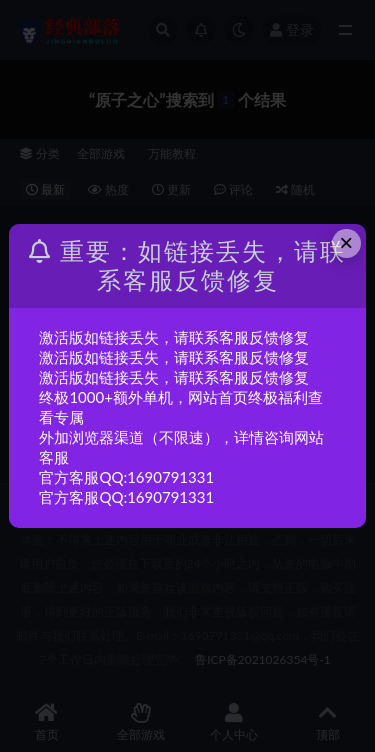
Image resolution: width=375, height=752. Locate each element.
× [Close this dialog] (346, 242)
